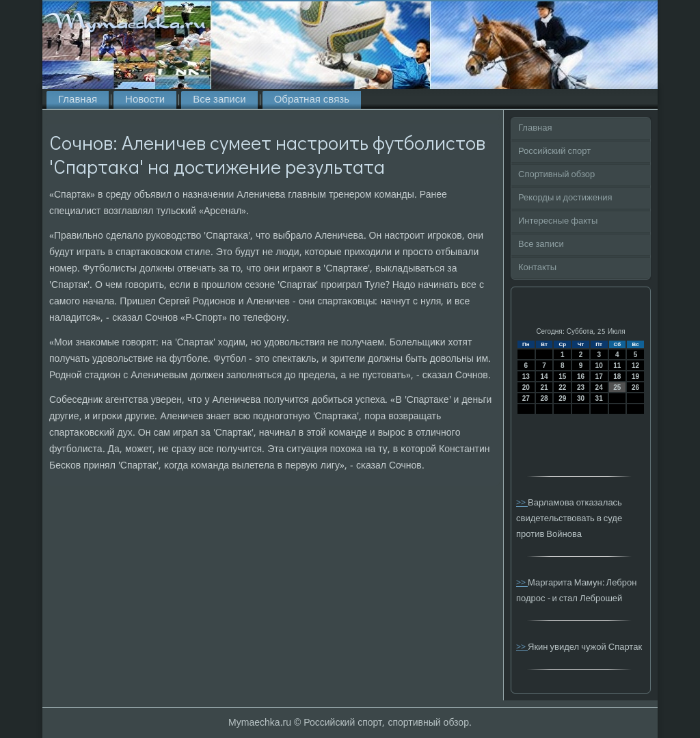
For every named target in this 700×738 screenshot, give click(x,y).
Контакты (537, 268)
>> (522, 503)
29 (562, 398)
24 (599, 387)
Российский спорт (554, 151)
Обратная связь (312, 100)
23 (581, 387)
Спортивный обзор (556, 175)
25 (617, 387)
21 (544, 387)
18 (617, 377)
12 (635, 366)
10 (599, 366)
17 (599, 377)
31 (599, 398)
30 (581, 398)
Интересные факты (558, 221)
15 (562, 377)
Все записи (219, 100)
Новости (145, 100)
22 (562, 387)
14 (544, 377)
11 (617, 366)
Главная (78, 100)
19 (635, 377)
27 (526, 398)
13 (526, 377)
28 (544, 398)
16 (581, 377)
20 (526, 387)
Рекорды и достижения (565, 198)
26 (635, 387)
